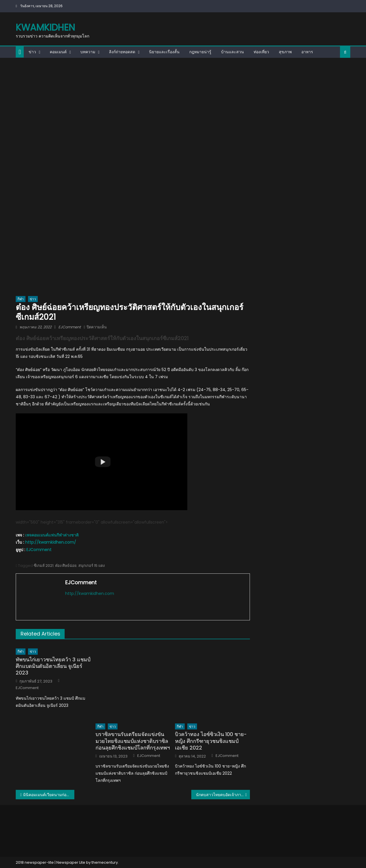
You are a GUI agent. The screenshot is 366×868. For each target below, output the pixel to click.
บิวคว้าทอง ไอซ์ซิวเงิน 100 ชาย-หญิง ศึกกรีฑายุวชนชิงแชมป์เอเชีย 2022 (211, 741)
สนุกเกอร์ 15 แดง (91, 566)
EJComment (70, 327)
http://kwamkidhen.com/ (51, 542)
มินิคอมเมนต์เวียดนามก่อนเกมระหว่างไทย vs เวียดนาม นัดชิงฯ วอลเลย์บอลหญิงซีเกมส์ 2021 (49, 795)
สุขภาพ (285, 52)
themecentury (105, 862)
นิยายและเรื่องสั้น (164, 52)
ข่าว (32, 52)
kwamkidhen (45, 27)
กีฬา (21, 299)
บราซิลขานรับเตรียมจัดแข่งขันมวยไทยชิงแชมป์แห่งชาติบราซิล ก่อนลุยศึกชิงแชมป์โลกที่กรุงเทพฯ (133, 741)
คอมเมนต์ (58, 52)
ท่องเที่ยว (261, 52)
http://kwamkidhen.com (90, 593)
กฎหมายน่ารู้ (200, 52)
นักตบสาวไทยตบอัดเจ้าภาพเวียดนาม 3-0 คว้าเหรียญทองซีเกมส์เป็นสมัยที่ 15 (223, 795)
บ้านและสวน (232, 52)
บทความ (88, 52)
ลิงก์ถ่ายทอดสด (122, 52)
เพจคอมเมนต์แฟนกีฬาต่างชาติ (52, 535)
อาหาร (307, 52)
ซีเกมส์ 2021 (44, 566)
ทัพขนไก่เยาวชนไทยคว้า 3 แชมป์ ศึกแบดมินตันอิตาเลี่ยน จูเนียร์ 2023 (53, 666)
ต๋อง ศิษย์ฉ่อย (66, 566)
